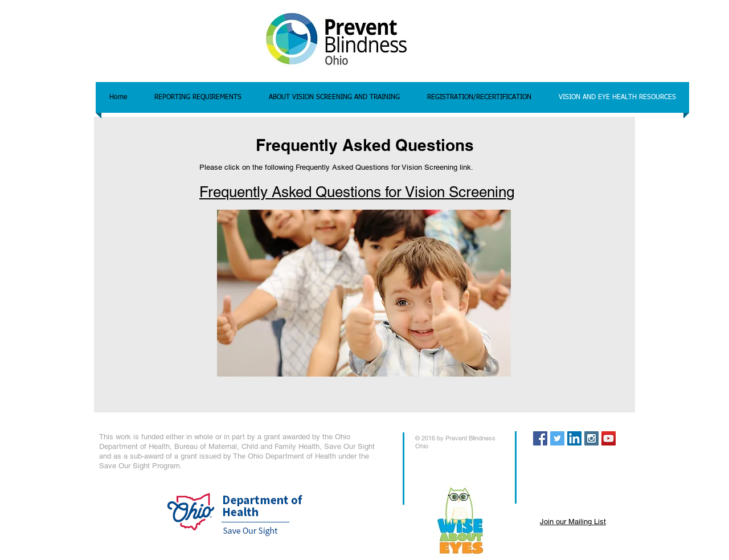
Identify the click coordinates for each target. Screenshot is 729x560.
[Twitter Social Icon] (557, 438)
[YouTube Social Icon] (609, 438)
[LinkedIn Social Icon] (574, 438)
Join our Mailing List (573, 522)
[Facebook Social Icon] (540, 438)
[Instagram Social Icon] (591, 438)
